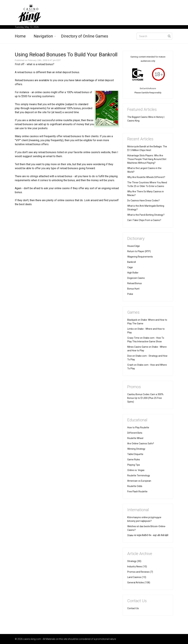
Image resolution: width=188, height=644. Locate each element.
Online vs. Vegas (136, 470)
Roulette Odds (135, 486)
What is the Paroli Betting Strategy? (146, 215)
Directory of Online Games (85, 36)
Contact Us (133, 608)
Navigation (43, 36)
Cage (130, 267)
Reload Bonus (135, 283)
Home (20, 36)
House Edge (134, 246)
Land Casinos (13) (137, 577)
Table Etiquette (135, 454)
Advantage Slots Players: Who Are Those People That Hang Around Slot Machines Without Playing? (147, 159)
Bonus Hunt (133, 289)
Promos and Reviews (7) (140, 572)
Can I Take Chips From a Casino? (144, 220)
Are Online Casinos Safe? (141, 443)
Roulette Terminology (139, 475)
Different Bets (135, 433)
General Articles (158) (139, 582)
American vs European (139, 481)
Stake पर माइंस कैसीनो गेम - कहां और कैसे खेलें (148, 535)
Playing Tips (134, 465)
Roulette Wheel (135, 438)
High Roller (133, 273)
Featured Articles (142, 109)
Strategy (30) (134, 561)
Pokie (130, 294)
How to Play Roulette (138, 427)
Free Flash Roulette (137, 491)
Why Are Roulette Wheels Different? (146, 177)
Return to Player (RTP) (139, 251)
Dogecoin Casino (136, 278)
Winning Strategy (136, 449)
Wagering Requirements (140, 257)
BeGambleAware (148, 88)
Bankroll (132, 262)
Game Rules (134, 459)
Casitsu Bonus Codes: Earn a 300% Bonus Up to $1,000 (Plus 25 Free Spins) (145, 398)
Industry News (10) (137, 566)
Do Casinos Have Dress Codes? (143, 200)
